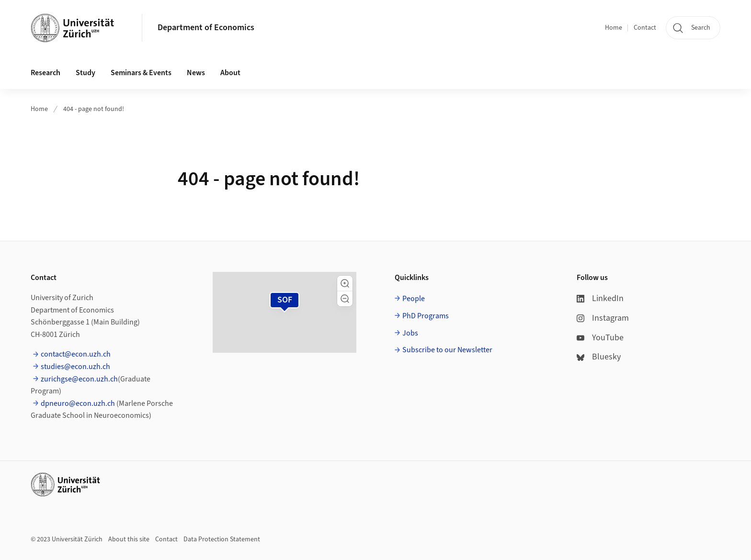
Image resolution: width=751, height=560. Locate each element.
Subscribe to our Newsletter (447, 350)
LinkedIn (600, 298)
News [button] (196, 73)
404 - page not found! (94, 109)
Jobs (410, 333)
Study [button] (85, 73)
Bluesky (599, 357)
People (414, 299)
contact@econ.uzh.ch (76, 354)
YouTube (600, 338)
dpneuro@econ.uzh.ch (78, 403)
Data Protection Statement (222, 539)
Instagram (603, 318)
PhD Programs (426, 316)
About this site (129, 539)
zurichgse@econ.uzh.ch (79, 379)
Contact (645, 28)
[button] (345, 283)
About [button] (230, 73)
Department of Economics (206, 28)
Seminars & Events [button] (141, 73)
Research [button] (46, 73)
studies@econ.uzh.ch (75, 367)
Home (614, 28)
